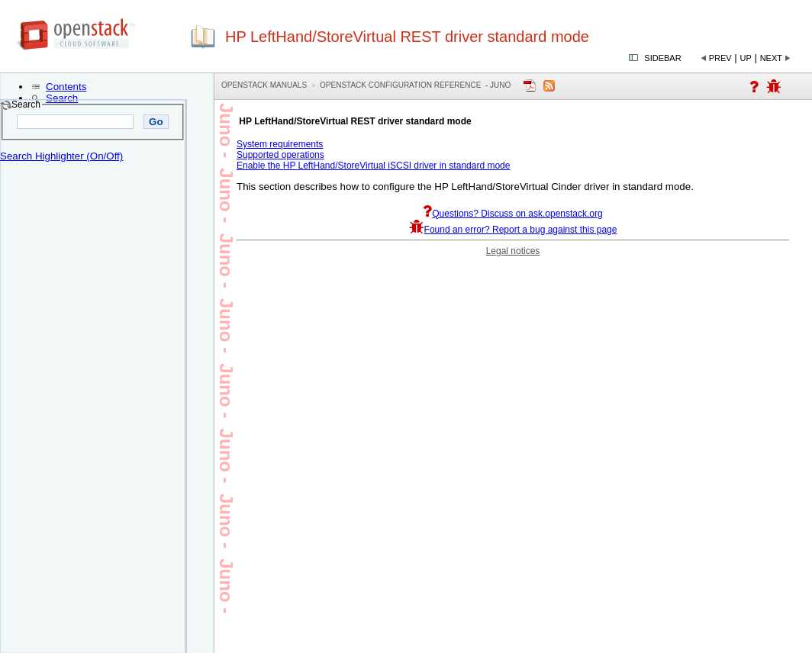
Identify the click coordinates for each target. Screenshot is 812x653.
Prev (720, 58)
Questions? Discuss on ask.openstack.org (512, 214)
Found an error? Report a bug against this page (513, 230)
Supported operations (280, 155)
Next (771, 58)
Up (746, 58)
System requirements (280, 144)
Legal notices (513, 251)
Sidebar (662, 58)
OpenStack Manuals (264, 85)
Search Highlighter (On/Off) (61, 156)
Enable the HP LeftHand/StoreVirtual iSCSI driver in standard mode (373, 166)
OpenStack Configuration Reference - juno (415, 85)
